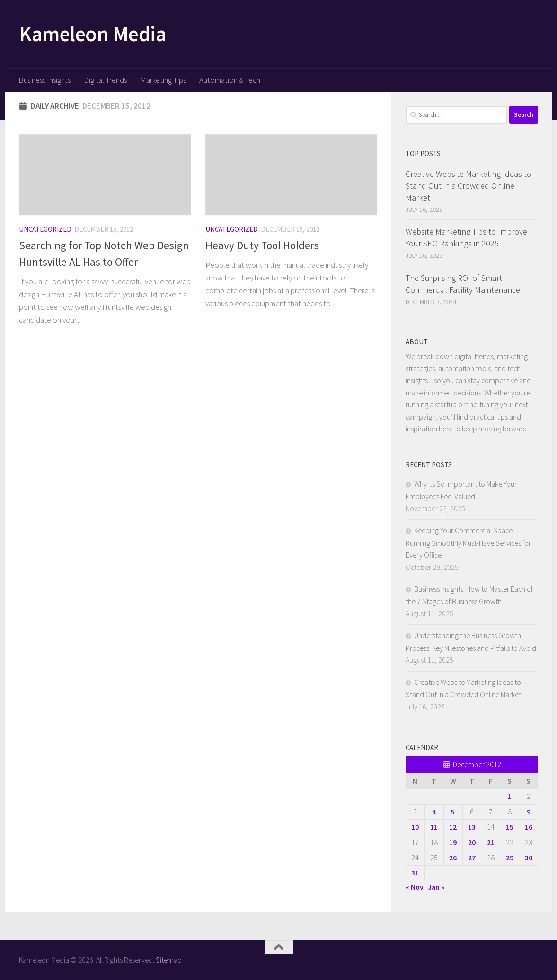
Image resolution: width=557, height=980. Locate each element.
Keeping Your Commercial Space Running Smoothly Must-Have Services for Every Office (468, 542)
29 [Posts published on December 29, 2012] (510, 857)
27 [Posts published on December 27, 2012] (472, 857)
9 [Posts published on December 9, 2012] (529, 812)
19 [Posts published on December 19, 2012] (453, 842)
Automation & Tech (230, 80)
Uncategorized (45, 229)
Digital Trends (105, 80)
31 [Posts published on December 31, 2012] (415, 873)
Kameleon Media (93, 34)
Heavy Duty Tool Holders (262, 245)
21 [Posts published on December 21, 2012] (491, 842)
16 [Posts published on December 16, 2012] (529, 827)
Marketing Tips (163, 80)
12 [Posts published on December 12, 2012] (453, 827)
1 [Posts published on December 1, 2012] (510, 796)
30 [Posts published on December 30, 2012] (529, 857)
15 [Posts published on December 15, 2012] (510, 827)
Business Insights (44, 80)
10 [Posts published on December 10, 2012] (415, 827)
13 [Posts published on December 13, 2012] (472, 827)
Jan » (436, 887)
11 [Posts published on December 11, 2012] (434, 827)
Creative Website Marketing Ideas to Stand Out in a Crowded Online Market (469, 186)
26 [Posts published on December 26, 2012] (453, 857)
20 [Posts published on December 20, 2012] (472, 842)
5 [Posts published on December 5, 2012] (453, 812)
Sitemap (169, 960)
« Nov (415, 887)
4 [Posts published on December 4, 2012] (434, 812)
